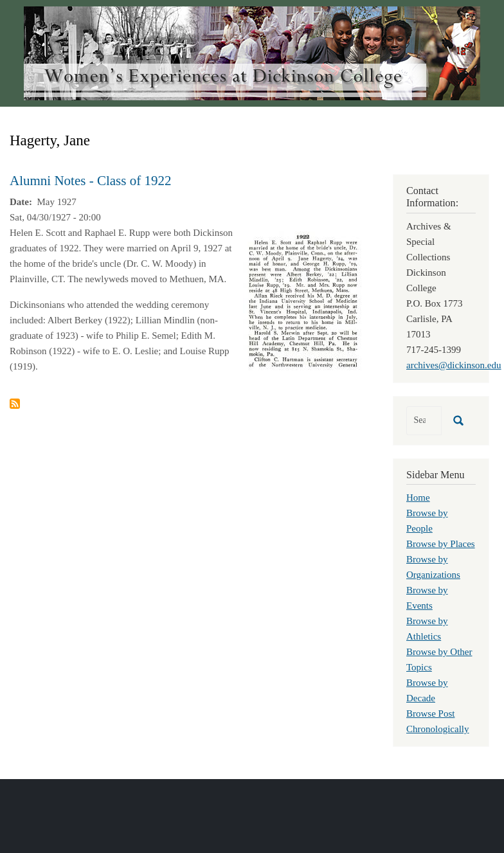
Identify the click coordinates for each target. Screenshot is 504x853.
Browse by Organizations (433, 567)
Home (418, 498)
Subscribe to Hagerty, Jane (15, 404)
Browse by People (427, 521)
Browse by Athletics (427, 629)
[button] (302, 301)
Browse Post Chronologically (438, 721)
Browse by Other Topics (439, 660)
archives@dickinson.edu (454, 365)
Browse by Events (427, 598)
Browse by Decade (427, 690)
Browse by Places (441, 544)
